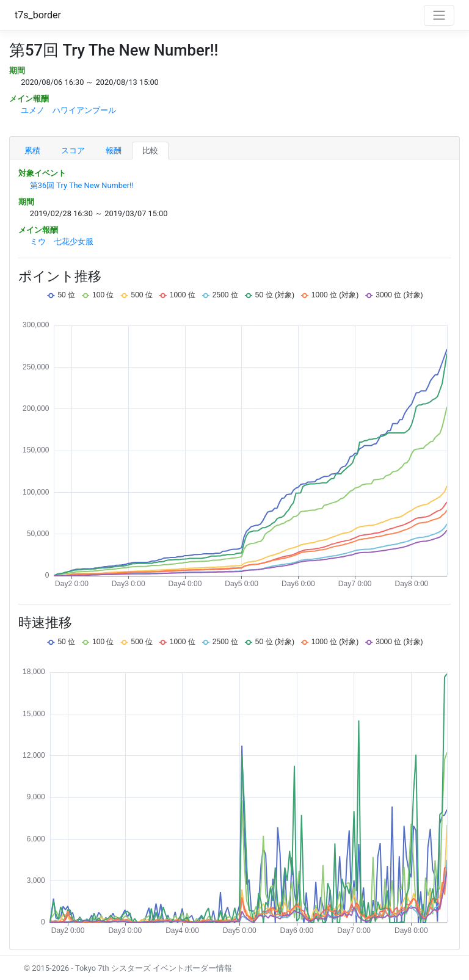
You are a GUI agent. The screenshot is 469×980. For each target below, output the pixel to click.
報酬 (114, 151)
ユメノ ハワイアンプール (68, 110)
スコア (73, 151)
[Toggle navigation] (439, 15)
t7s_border (38, 15)
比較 (150, 151)
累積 (32, 151)
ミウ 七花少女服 (62, 241)
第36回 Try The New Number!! (82, 185)
